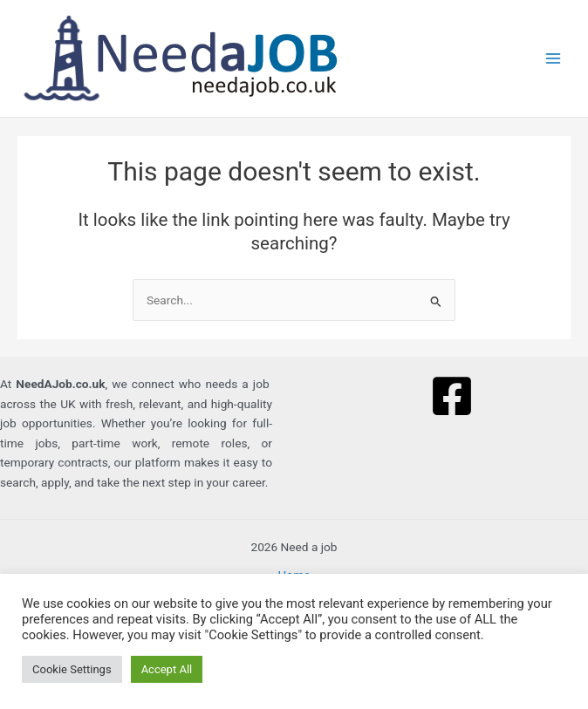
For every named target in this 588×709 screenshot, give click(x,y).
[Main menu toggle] (554, 59)
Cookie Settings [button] (72, 669)
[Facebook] (452, 396)
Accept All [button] (167, 669)
